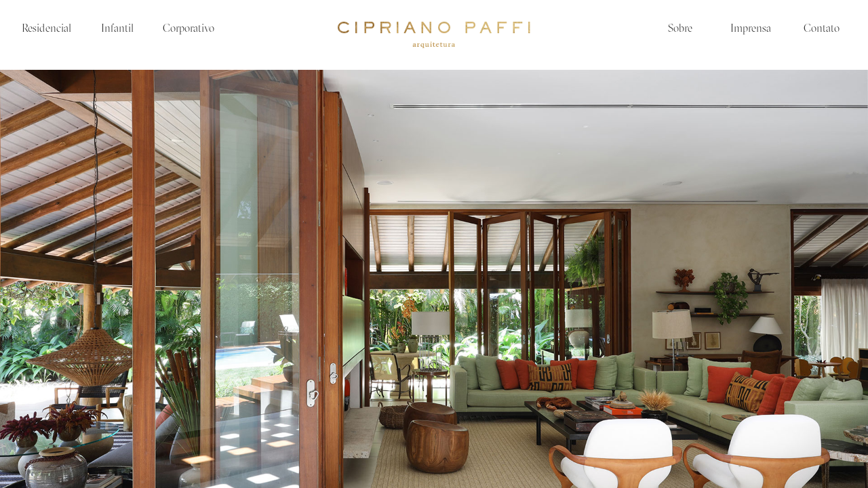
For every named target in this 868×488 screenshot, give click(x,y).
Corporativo (189, 29)
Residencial (46, 29)
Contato (822, 29)
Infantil (117, 29)
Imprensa (751, 29)
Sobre (680, 29)
